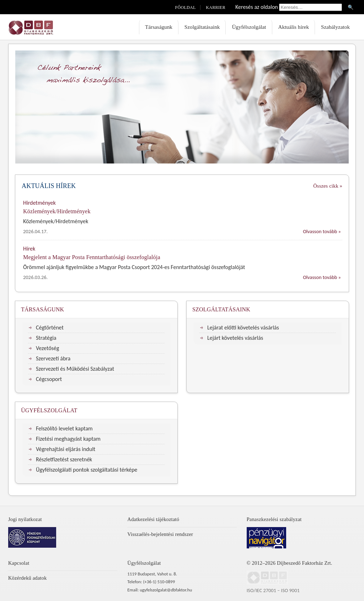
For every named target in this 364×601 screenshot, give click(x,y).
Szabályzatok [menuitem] (335, 27)
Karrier (216, 7)
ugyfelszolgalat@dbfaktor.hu (166, 590)
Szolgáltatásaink (221, 309)
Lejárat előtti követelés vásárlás (243, 328)
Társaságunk (42, 309)
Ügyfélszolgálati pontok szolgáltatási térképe (87, 470)
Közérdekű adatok (27, 578)
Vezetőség (47, 348)
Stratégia (46, 338)
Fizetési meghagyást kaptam (68, 439)
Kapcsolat (19, 563)
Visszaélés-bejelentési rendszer (160, 534)
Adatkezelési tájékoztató (153, 519)
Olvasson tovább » (322, 231)
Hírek (29, 249)
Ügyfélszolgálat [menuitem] (249, 27)
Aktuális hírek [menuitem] (294, 27)
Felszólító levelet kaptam (64, 428)
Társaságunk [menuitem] (159, 27)
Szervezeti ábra (53, 358)
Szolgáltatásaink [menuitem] (202, 27)
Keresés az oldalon (257, 7)
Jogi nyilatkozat (25, 519)
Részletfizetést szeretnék (64, 459)
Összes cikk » (328, 186)
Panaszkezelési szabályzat (274, 519)
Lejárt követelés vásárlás (235, 338)
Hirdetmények (39, 203)
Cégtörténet (50, 328)
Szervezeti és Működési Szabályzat (75, 369)
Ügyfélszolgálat (49, 410)
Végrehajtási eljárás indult (66, 449)
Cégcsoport (49, 379)
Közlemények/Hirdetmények (57, 211)
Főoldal (186, 7)
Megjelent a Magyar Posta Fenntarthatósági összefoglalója (92, 257)
